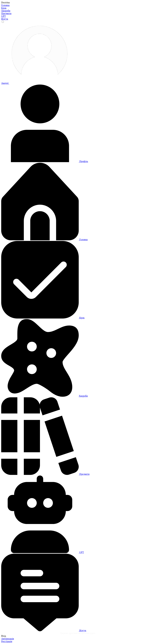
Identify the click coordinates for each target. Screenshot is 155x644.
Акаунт (35, 83)
